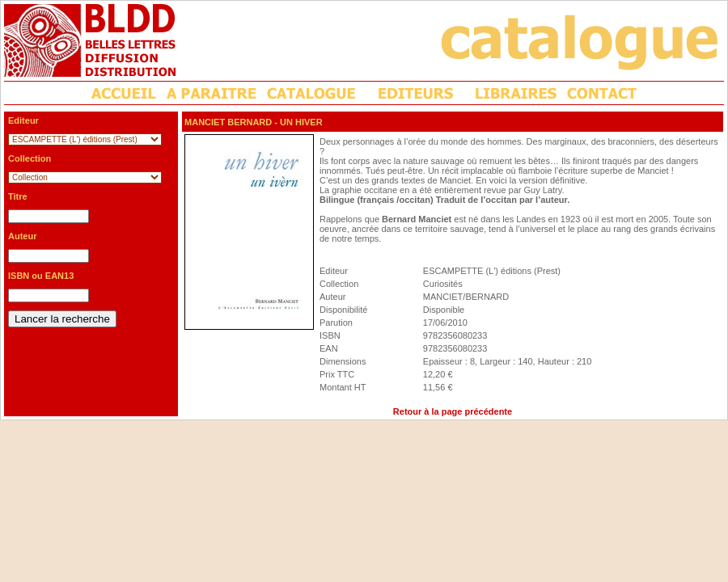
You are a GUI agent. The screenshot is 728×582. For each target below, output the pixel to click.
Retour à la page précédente (453, 411)
